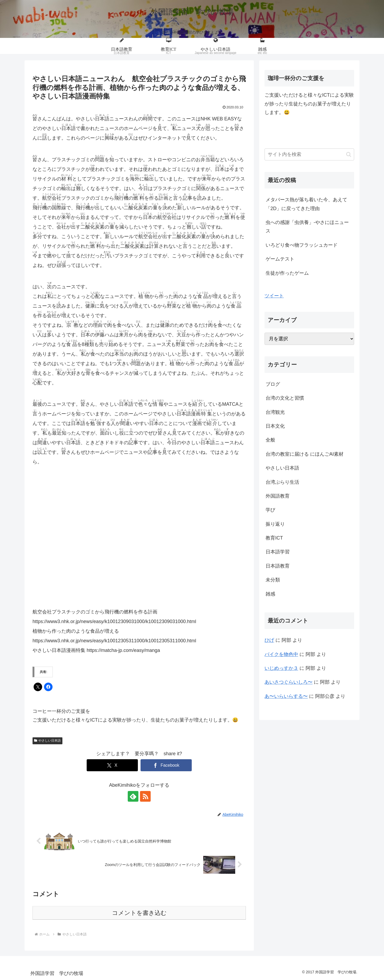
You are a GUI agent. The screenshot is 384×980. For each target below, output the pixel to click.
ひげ (269, 640)
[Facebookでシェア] (166, 765)
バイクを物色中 (281, 654)
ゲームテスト (280, 259)
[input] (309, 154)
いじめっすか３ (281, 668)
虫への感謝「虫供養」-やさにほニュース (307, 227)
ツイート (274, 296)
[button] (349, 154)
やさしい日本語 (47, 741)
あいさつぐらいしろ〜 (289, 682)
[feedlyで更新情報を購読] (133, 796)
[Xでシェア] (112, 765)
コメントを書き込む (139, 913)
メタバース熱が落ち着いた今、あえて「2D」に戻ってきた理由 (306, 204)
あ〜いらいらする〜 (286, 696)
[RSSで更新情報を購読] (145, 796)
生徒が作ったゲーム (287, 273)
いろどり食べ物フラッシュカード (302, 245)
